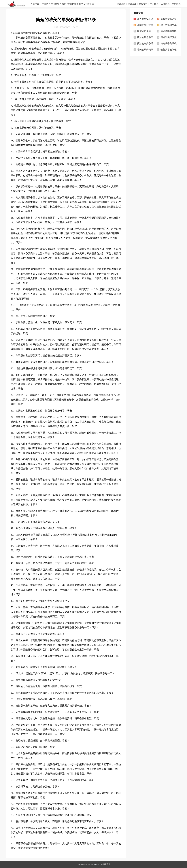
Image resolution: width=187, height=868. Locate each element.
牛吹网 (45, 4)
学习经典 (154, 4)
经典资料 (143, 4)
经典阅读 (132, 4)
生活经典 (55, 4)
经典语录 (121, 4)
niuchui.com (98, 864)
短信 (64, 4)
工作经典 (165, 4)
